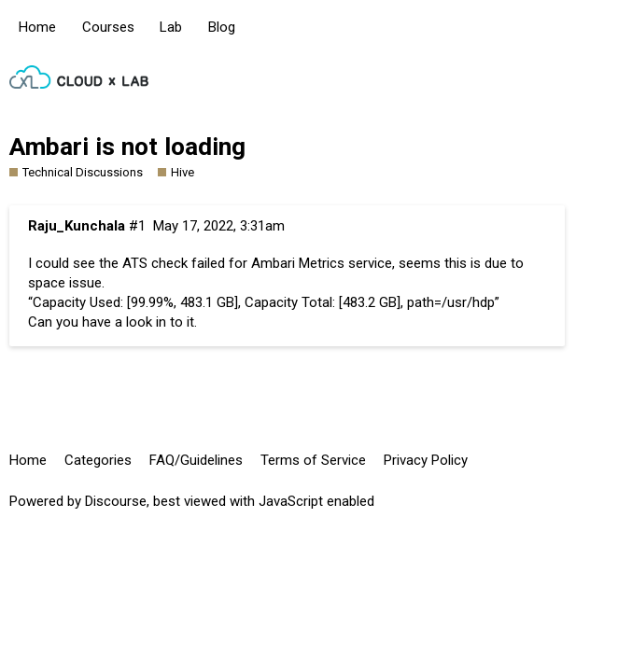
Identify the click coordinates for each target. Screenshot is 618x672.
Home (37, 27)
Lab (171, 27)
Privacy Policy (426, 460)
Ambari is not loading (127, 147)
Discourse (116, 501)
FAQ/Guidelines (196, 460)
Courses (108, 27)
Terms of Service (313, 460)
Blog (222, 27)
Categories (98, 460)
